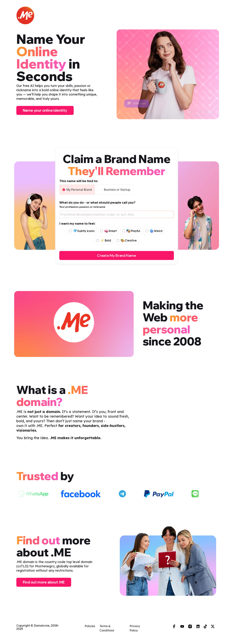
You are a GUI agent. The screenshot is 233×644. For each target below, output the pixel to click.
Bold (104, 240)
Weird (154, 231)
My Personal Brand (77, 190)
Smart (109, 231)
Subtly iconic (82, 231)
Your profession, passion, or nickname (82, 207)
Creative (127, 240)
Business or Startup (115, 190)
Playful (131, 231)
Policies (90, 626)
